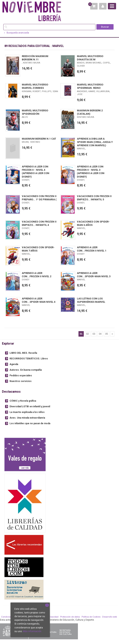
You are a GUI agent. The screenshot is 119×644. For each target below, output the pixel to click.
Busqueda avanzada (17, 33)
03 (94, 334)
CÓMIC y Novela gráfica (23, 401)
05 (107, 334)
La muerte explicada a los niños (27, 412)
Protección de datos (70, 617)
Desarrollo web (110, 617)
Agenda (14, 364)
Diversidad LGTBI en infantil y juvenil (30, 406)
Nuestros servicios (21, 381)
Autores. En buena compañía (26, 370)
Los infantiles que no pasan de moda (30, 423)
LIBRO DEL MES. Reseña (23, 353)
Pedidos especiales (21, 376)
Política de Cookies (91, 617)
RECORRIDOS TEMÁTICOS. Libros (29, 359)
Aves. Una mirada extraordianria (27, 418)
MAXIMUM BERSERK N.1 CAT (39, 139)
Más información (32, 631)
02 (88, 334)
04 (100, 334)
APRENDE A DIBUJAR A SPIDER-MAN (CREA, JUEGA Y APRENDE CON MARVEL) (95, 142)
